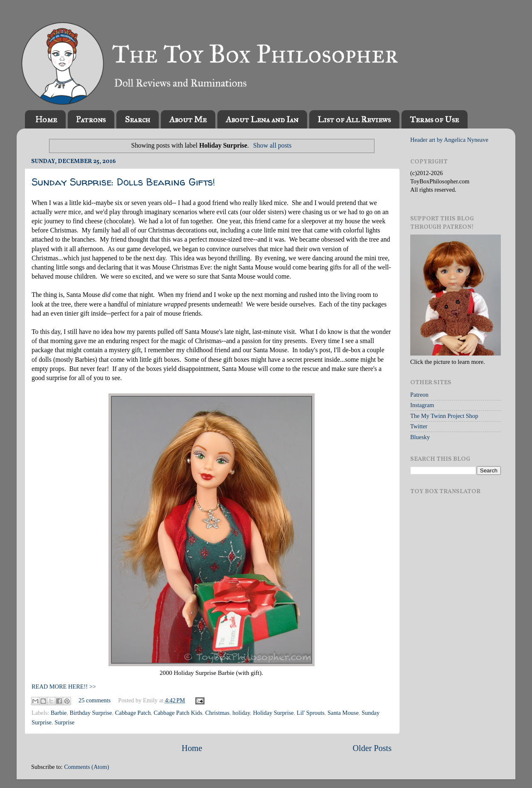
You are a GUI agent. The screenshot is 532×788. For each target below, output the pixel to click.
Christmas (217, 713)
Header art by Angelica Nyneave (449, 140)
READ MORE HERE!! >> (64, 687)
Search (137, 119)
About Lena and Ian (262, 119)
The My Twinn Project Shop (444, 416)
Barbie (59, 713)
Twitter (419, 426)
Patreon (419, 395)
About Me (188, 119)
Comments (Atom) (86, 767)
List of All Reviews (354, 119)
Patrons (91, 119)
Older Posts (372, 748)
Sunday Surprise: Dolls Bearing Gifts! (123, 182)
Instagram (422, 405)
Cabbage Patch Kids (178, 713)
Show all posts (272, 145)
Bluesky (420, 437)
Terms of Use (434, 119)
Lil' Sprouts (311, 713)
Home (46, 119)
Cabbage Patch (133, 713)
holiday (241, 713)
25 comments (95, 700)
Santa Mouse (343, 713)
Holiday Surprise (273, 713)
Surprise (64, 722)
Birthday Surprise (91, 713)
